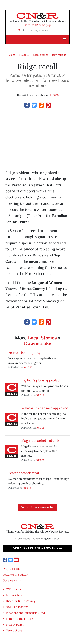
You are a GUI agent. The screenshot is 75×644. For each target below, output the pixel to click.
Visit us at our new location (38, 548)
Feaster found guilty (24, 352)
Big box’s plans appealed (40, 380)
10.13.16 (40, 428)
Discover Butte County (21, 601)
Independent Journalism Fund (25, 613)
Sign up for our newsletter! (38, 507)
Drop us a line (12, 569)
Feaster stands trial (24, 473)
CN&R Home (14, 589)
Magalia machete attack (40, 440)
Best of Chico (14, 595)
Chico (12, 55)
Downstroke (59, 55)
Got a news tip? (13, 580)
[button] (64, 39)
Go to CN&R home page (38, 25)
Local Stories (41, 55)
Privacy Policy (15, 625)
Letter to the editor (15, 575)
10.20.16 (24, 55)
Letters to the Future (19, 619)
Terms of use (14, 630)
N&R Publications (17, 607)
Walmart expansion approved (45, 408)
